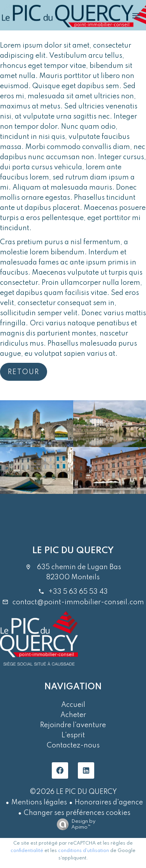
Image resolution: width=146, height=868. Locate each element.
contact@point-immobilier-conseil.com (78, 602)
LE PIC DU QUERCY (73, 551)
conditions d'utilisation (84, 851)
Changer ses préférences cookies (77, 813)
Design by (74, 825)
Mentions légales (39, 802)
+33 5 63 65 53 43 (78, 592)
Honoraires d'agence (109, 802)
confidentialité (27, 851)
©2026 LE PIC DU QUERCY (73, 792)
